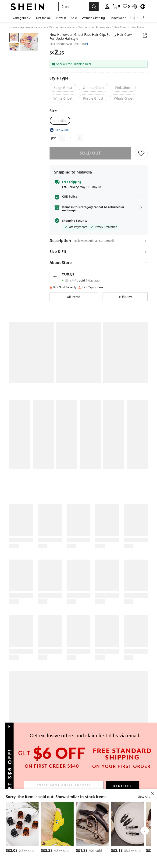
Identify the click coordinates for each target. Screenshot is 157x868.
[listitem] (22, 828)
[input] (64, 785)
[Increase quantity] (80, 138)
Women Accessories (62, 27)
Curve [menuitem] (135, 18)
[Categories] (22, 18)
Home (13, 27)
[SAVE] (141, 153)
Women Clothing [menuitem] (93, 18)
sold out (90, 153)
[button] (74, 7)
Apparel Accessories (33, 27)
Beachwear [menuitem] (118, 18)
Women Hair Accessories (95, 27)
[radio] (63, 88)
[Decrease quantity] (62, 138)
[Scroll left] (138, 18)
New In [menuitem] (61, 18)
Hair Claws (121, 27)
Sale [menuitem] (74, 18)
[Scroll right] (143, 18)
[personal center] (107, 7)
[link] (116, 6)
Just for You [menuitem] (44, 18)
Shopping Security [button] (75, 221)
